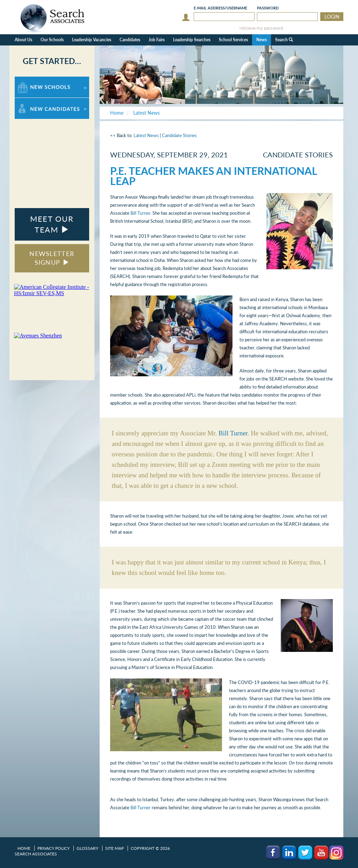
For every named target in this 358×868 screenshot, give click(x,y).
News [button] (262, 40)
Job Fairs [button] (157, 40)
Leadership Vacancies (92, 40)
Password (268, 8)
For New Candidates (37, 101)
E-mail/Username (220, 8)
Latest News (146, 135)
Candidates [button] (130, 40)
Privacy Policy (53, 848)
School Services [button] (233, 40)
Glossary (87, 848)
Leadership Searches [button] (192, 40)
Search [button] (284, 40)
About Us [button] (23, 40)
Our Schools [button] (52, 40)
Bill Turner (140, 213)
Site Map (114, 848)
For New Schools (33, 80)
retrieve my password (261, 28)
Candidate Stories (179, 135)
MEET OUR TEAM (52, 224)
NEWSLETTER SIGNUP (52, 258)
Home (24, 848)
